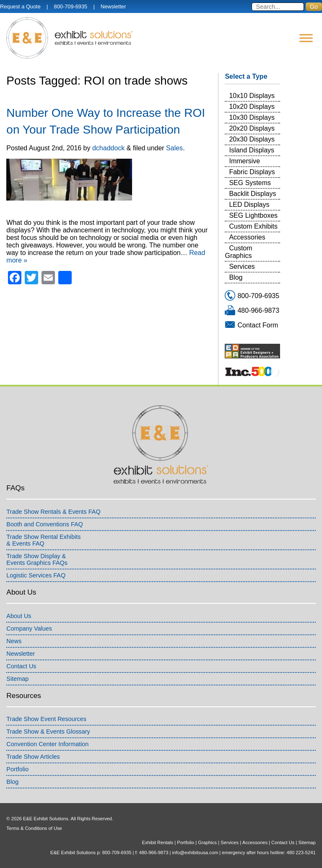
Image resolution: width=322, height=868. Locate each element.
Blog (236, 277)
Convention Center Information (47, 744)
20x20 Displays (252, 128)
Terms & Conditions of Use (34, 828)
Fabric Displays (252, 172)
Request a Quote (20, 6)
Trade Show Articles (33, 757)
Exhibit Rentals (157, 842)
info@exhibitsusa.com (195, 853)
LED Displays (249, 205)
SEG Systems (250, 183)
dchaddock (108, 148)
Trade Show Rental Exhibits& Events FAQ (43, 540)
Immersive (244, 161)
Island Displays (252, 150)
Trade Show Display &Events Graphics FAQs (37, 559)
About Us (19, 616)
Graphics (207, 842)
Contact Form (258, 325)
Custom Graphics (238, 252)
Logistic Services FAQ (36, 575)
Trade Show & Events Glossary (48, 731)
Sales (174, 148)
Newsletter (113, 6)
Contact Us (21, 666)
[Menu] (306, 38)
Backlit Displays (252, 194)
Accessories (247, 237)
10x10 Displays (252, 96)
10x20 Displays (252, 107)
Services (242, 267)
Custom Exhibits (253, 226)
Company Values (29, 628)
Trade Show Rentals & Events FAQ (53, 512)
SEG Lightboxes (253, 215)
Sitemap (17, 679)
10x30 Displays (252, 117)
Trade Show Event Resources (46, 719)
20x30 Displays (252, 139)
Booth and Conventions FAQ (44, 524)
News (14, 641)
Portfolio (17, 769)
